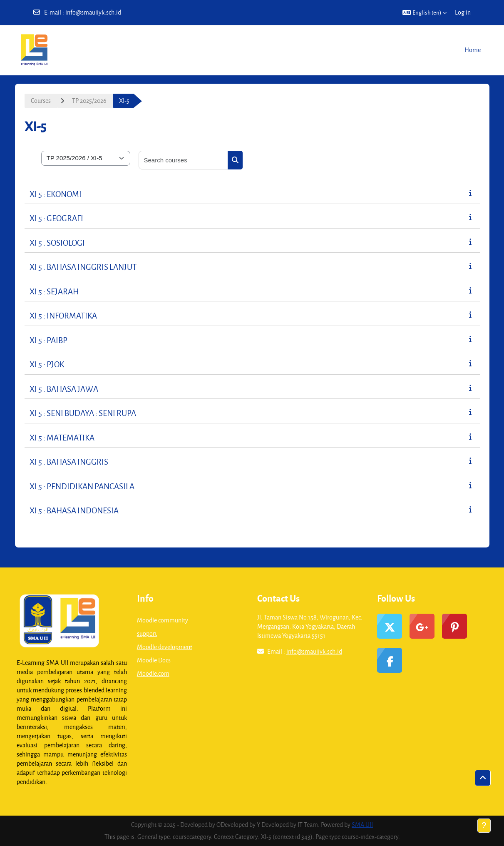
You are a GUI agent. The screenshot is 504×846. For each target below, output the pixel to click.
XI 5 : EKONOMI (56, 194)
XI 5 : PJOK (47, 364)
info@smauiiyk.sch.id (93, 12)
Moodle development (165, 647)
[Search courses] (184, 160)
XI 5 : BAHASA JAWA (64, 389)
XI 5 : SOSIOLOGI (57, 243)
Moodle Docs (154, 660)
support (147, 633)
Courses (41, 101)
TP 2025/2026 (89, 101)
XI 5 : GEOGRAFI (56, 218)
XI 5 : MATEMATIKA (62, 437)
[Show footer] (484, 826)
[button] (425, 12)
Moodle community (163, 620)
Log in (463, 12)
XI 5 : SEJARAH (54, 291)
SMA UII (362, 825)
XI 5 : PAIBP (48, 340)
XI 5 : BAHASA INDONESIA (74, 510)
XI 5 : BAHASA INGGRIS (69, 462)
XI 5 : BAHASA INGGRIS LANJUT (83, 267)
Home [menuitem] (473, 50)
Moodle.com (153, 673)
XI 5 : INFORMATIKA (63, 315)
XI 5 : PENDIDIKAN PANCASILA (82, 486)
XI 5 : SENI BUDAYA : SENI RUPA (83, 413)
